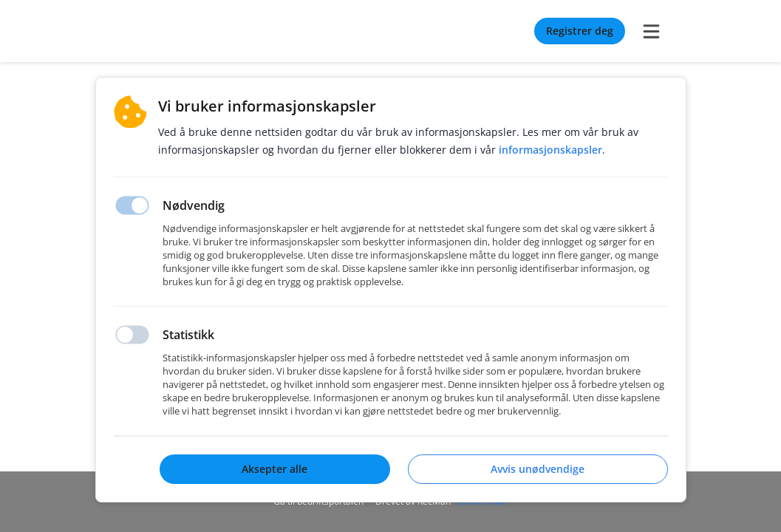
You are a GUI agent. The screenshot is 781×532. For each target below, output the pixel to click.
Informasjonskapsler (550, 150)
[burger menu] (652, 31)
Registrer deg (580, 31)
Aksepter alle (274, 469)
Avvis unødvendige (538, 469)
